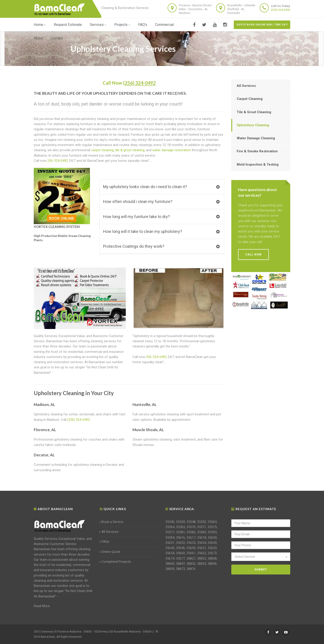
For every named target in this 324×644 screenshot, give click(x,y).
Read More (42, 606)
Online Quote (110, 552)
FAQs (105, 542)
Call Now (129, 83)
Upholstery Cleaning (253, 125)
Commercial (164, 25)
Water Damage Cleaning (256, 138)
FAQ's (143, 25)
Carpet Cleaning (250, 99)
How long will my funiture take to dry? (161, 217)
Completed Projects (115, 562)
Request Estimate (68, 25)
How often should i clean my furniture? (161, 202)
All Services (246, 86)
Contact (57, 38)
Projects (122, 25)
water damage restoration (172, 150)
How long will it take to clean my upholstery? (161, 231)
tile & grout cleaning (130, 150)
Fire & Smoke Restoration (257, 151)
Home (40, 25)
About (38, 38)
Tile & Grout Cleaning (254, 112)
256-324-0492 (58, 161)
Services (98, 25)
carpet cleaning (102, 150)
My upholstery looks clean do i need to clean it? (161, 187)
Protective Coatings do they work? (161, 246)
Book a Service (112, 522)
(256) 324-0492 (281, 10)
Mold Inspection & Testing (258, 164)
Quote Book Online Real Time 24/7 (262, 25)
